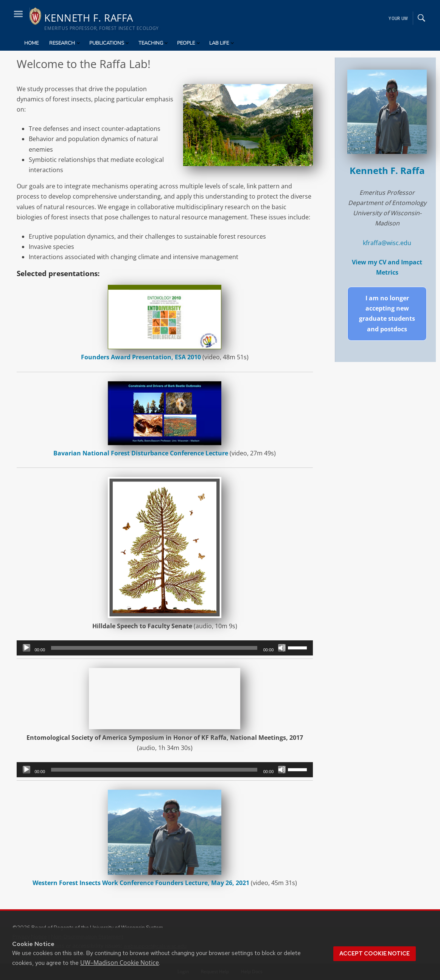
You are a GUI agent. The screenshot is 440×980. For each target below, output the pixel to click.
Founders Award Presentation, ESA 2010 (141, 357)
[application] (165, 648)
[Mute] (282, 648)
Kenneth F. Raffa (387, 170)
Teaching (154, 43)
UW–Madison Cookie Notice (120, 963)
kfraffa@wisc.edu (387, 243)
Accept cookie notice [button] (375, 954)
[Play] (26, 648)
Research (65, 43)
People (189, 43)
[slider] (154, 648)
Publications (110, 43)
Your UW (398, 18)
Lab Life (222, 43)
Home (31, 43)
